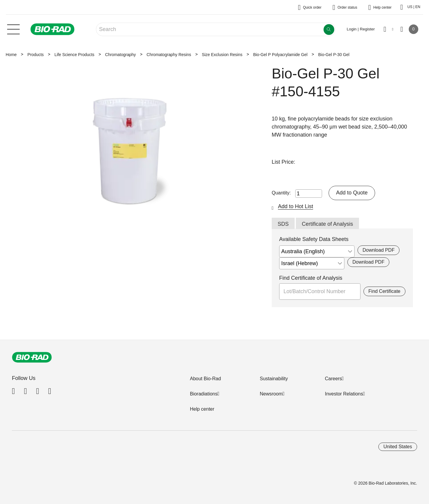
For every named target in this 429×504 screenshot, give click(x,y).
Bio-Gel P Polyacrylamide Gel (280, 55)
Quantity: (281, 193)
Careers (333, 379)
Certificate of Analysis (327, 224)
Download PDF (379, 250)
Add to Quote (352, 193)
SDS (283, 224)
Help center (202, 409)
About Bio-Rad (205, 379)
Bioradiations (204, 394)
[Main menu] (13, 29)
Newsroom (271, 394)
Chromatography (121, 55)
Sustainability (274, 379)
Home (11, 55)
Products (36, 55)
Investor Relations (344, 394)
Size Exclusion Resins (222, 55)
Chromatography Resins (169, 55)
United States (398, 447)
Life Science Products (74, 55)
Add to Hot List (296, 206)
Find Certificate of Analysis (311, 278)
